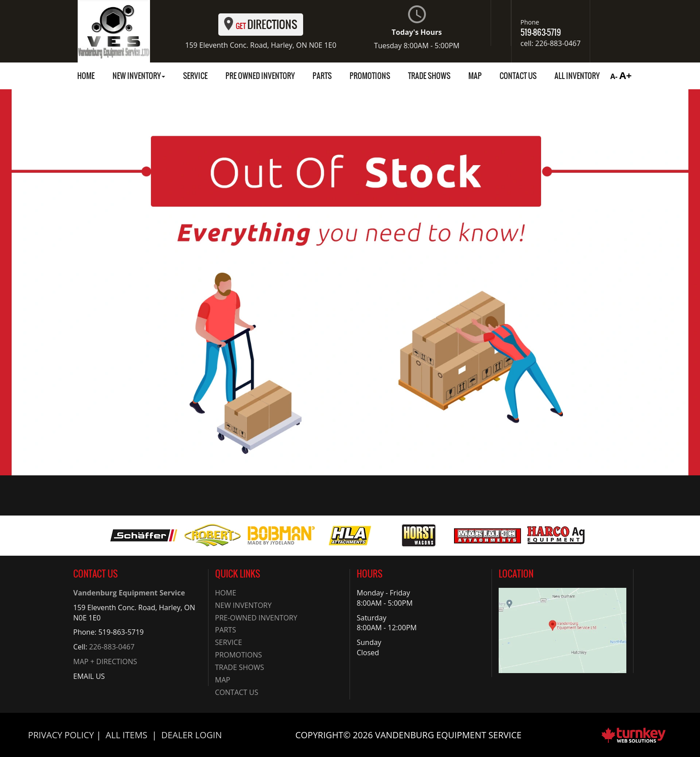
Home (86, 76)
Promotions (370, 76)
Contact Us (518, 76)
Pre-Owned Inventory (256, 618)
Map (475, 76)
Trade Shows (429, 76)
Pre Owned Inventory (260, 76)
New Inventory (244, 605)
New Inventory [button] (139, 76)
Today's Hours (417, 28)
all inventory (577, 76)
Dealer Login (192, 735)
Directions (261, 25)
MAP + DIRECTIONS (105, 661)
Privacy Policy (61, 735)
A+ (625, 75)
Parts (322, 76)
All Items (127, 735)
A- (613, 76)
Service (195, 76)
